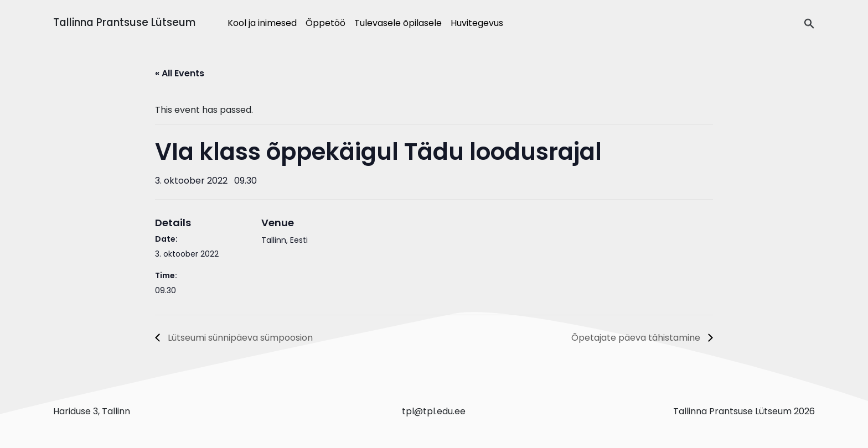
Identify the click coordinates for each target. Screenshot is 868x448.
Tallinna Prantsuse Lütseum (124, 22)
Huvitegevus (477, 23)
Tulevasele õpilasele (398, 23)
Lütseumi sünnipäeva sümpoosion (239, 338)
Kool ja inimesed (262, 23)
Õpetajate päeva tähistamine (637, 338)
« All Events (180, 73)
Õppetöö (325, 23)
